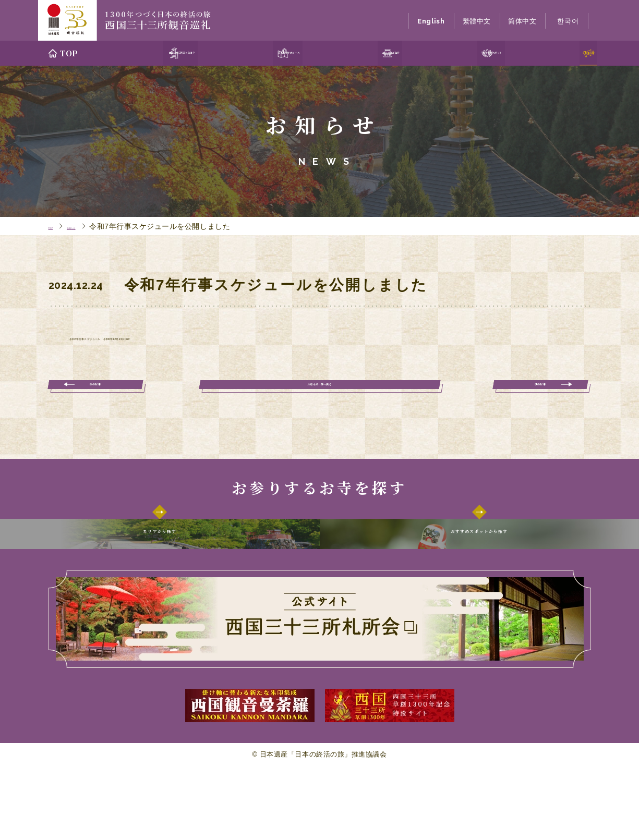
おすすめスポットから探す (479, 563)
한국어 (568, 21)
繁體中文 (477, 21)
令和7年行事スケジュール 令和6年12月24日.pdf (177, 339)
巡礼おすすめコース (281, 53)
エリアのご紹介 (384, 53)
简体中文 (522, 21)
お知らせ (571, 53)
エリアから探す (160, 563)
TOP (69, 53)
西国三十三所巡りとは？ (161, 53)
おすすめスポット (484, 53)
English (431, 21)
